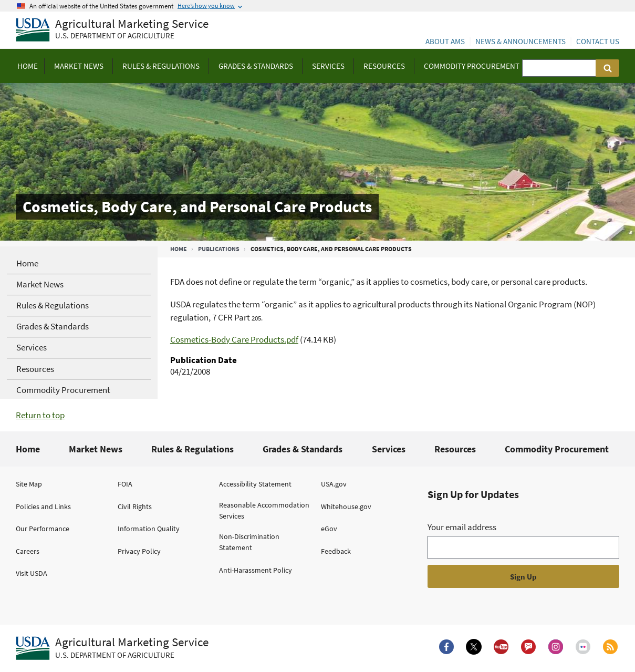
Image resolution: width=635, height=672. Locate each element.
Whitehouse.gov (346, 506)
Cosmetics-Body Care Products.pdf (234, 339)
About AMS (445, 41)
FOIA (125, 484)
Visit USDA (32, 573)
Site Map (29, 484)
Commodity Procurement (557, 449)
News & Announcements (521, 41)
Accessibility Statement (255, 484)
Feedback (336, 551)
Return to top (40, 415)
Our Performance (43, 529)
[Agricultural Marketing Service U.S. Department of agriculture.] (112, 648)
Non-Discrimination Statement (249, 542)
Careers (28, 551)
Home (179, 249)
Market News (96, 449)
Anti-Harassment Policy (256, 570)
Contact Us (598, 41)
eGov (329, 529)
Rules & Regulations (192, 449)
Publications (219, 249)
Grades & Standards (303, 449)
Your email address (462, 527)
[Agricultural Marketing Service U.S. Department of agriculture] (112, 30)
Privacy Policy (139, 551)
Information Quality (149, 529)
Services (389, 449)
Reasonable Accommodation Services (264, 510)
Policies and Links (43, 506)
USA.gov (334, 484)
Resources (455, 449)
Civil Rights (135, 506)
